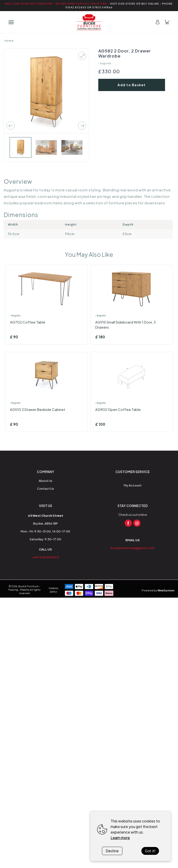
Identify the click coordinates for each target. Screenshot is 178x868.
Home (9, 41)
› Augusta (105, 63)
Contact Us (46, 489)
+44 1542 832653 (46, 557)
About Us (46, 481)
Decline (112, 851)
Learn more (120, 838)
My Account (133, 485)
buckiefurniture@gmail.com (133, 548)
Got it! (150, 851)
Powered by (158, 590)
